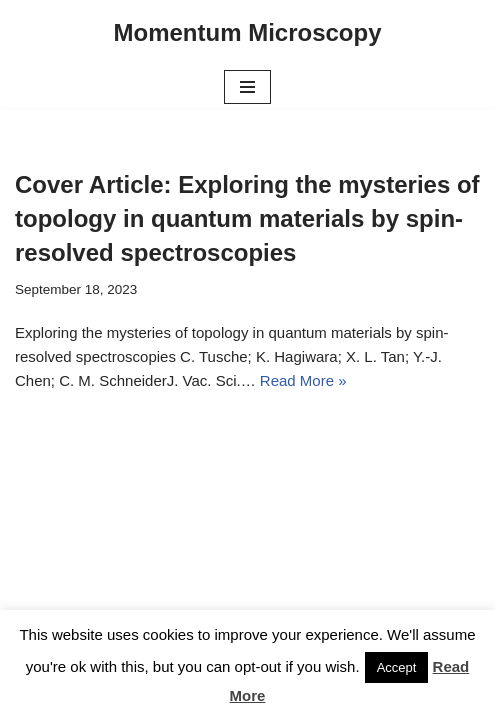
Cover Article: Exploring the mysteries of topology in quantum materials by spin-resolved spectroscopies (247, 218)
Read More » (303, 380)
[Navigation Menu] (247, 87)
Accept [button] (397, 667)
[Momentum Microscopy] (247, 33)
